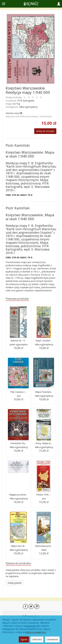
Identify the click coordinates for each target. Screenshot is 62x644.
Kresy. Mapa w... (44, 443)
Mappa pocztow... (18, 495)
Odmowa (37, 639)
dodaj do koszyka (45, 131)
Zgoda (24, 639)
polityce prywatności (35, 632)
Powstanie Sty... (18, 443)
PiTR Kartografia (26, 101)
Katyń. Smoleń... (44, 341)
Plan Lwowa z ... (18, 392)
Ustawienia (52, 639)
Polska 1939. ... (44, 495)
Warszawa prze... (44, 546)
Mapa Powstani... (44, 392)
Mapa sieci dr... (18, 546)
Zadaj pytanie (15, 583)
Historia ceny (14, 113)
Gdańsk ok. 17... (18, 341)
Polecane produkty (17, 299)
